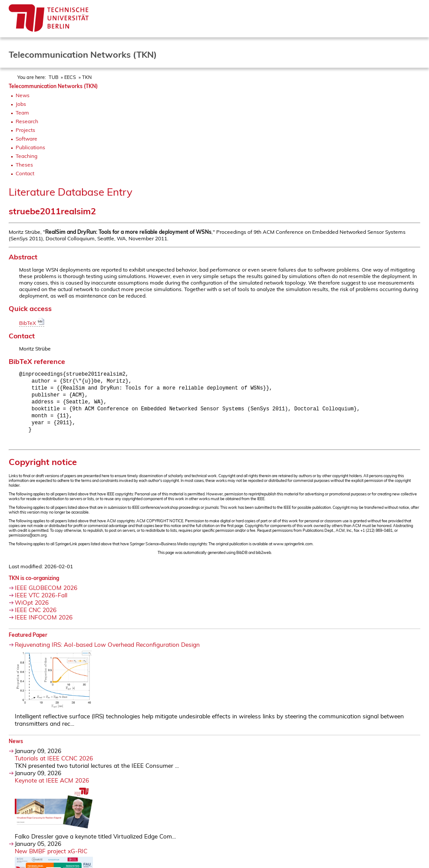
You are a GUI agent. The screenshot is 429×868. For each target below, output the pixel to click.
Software (26, 139)
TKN (87, 77)
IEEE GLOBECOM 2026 (46, 592)
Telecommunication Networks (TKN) (53, 86)
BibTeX (32, 323)
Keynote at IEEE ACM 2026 (52, 785)
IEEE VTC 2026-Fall (41, 600)
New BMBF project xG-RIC (51, 856)
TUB (53, 77)
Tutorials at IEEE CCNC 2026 (54, 763)
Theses (24, 165)
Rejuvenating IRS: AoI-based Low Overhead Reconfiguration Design (107, 649)
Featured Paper (28, 640)
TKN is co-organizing (34, 583)
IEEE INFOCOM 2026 (44, 622)
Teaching (26, 156)
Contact (25, 173)
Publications (30, 147)
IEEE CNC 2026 (36, 614)
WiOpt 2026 (32, 607)
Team (22, 113)
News (23, 95)
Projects (25, 130)
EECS (70, 77)
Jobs (21, 104)
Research (27, 121)
